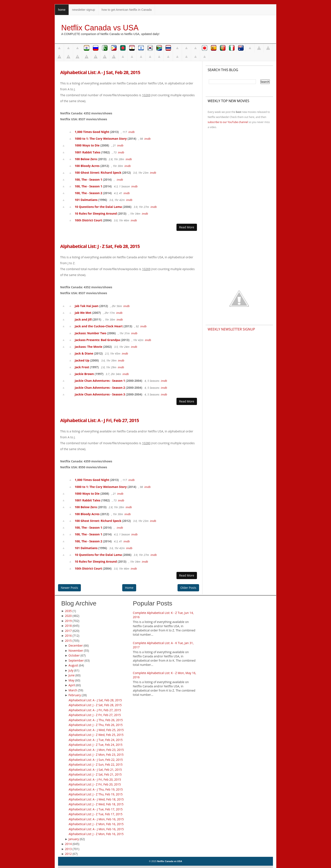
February (75, 695)
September (76, 660)
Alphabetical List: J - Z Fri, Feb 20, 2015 (95, 784)
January (74, 839)
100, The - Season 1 (88, 179)
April (72, 685)
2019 (68, 621)
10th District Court (88, 220)
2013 (68, 849)
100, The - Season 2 (88, 193)
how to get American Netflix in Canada (127, 10)
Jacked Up (82, 360)
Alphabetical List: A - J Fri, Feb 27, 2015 (100, 420)
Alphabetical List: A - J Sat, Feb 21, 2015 (95, 770)
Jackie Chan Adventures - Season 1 (100, 381)
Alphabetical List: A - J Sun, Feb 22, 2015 (96, 760)
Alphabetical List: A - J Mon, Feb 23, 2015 (96, 750)
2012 (68, 854)
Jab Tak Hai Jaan (87, 306)
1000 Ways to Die (87, 145)
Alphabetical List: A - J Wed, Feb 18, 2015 (96, 799)
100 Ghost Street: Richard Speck (98, 173)
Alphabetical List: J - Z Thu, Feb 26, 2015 (96, 725)
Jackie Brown (84, 374)
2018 (68, 626)
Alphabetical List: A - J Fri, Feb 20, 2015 (95, 779)
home (62, 10)
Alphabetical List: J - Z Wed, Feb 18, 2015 (96, 804)
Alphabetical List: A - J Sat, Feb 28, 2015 (100, 72)
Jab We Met (83, 313)
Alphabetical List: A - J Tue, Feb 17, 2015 (96, 809)
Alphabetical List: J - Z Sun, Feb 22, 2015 (96, 764)
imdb (132, 132)
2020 (68, 616)
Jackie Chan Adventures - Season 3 (100, 394)
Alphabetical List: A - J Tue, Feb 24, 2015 (96, 740)
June (72, 675)
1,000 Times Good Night (92, 132)
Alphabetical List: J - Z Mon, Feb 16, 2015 (96, 824)
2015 (68, 641)
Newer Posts (69, 588)
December (76, 645)
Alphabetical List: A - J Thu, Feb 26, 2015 (96, 720)
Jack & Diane (84, 353)
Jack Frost (82, 367)
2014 (68, 844)
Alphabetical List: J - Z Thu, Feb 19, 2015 (96, 794)
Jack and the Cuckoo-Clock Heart (99, 326)
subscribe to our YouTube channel (228, 122)
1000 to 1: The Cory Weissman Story (101, 139)
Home (129, 588)
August (73, 665)
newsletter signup (83, 10)
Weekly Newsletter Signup (231, 329)
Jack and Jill (83, 319)
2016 (68, 636)
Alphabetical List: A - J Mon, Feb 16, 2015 (96, 819)
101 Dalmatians (86, 200)
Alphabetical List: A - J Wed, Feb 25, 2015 (96, 730)
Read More (187, 227)
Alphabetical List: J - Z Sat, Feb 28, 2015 (100, 246)
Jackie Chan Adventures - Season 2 (100, 388)
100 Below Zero (86, 159)
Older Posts (188, 588)
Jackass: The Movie (89, 347)
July (71, 670)
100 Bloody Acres (87, 166)
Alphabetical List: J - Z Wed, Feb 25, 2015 (96, 735)
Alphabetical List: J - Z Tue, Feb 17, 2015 (96, 814)
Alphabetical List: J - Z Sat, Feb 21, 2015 (95, 774)
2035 (68, 611)
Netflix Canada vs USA (100, 28)
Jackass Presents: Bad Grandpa (97, 340)
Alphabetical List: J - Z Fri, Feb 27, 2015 (95, 715)
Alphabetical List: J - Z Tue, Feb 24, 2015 (96, 745)
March (73, 690)
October (74, 655)
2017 (68, 631)
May (71, 680)
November (76, 651)
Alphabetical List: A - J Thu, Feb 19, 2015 (96, 789)
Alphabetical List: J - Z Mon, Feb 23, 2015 (96, 755)
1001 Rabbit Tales (87, 152)
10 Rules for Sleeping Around (96, 213)
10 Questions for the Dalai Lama (98, 207)
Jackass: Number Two (90, 333)
